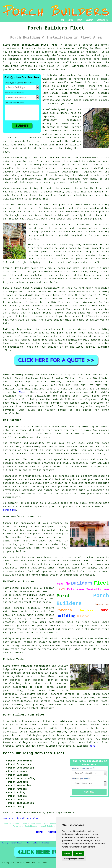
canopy (92, 568)
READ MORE (9, 510)
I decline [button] (78, 853)
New (29, 843)
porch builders (68, 739)
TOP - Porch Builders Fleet (21, 819)
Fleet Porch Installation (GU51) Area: (31, 45)
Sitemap (5, 843)
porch (68, 45)
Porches (46, 843)
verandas (88, 93)
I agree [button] (67, 853)
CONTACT (89, 20)
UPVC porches (32, 698)
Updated (36, 843)
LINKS (71, 20)
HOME (62, 20)
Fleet (22, 392)
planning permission (38, 292)
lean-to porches (55, 698)
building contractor (43, 165)
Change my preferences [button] (74, 859)
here (92, 746)
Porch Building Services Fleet (34, 753)
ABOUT (80, 20)
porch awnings (56, 687)
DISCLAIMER (102, 20)
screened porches (71, 97)
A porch (51, 175)
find (13, 721)
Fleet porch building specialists (26, 666)
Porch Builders (18, 843)
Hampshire (48, 708)
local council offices (80, 316)
